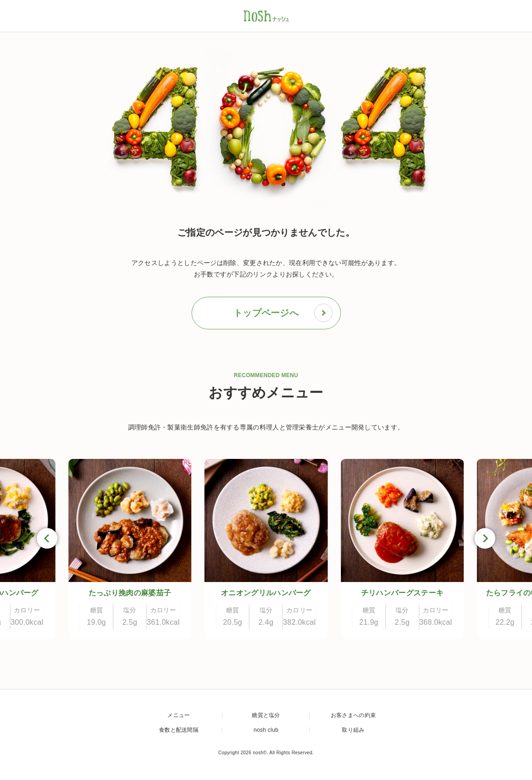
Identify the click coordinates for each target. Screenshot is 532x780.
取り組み (353, 730)
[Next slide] (485, 539)
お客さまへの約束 (353, 715)
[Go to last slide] (47, 539)
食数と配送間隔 (179, 730)
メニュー (178, 715)
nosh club (266, 730)
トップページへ (283, 313)
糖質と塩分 (266, 715)
